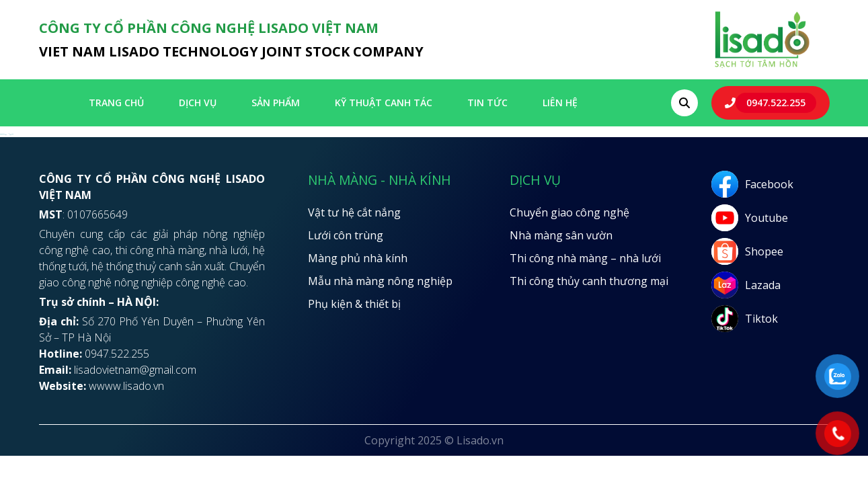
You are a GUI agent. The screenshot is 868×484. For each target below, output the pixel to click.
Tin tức (487, 103)
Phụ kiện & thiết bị (354, 304)
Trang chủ (116, 103)
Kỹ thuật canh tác (384, 103)
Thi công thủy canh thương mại (589, 281)
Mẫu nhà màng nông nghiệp (380, 281)
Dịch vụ (198, 103)
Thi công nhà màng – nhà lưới (585, 258)
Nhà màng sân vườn (561, 235)
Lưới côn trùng (346, 235)
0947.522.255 (776, 103)
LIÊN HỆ (560, 103)
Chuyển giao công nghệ (569, 212)
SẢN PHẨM (276, 103)
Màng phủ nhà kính (358, 258)
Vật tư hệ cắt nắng (354, 212)
